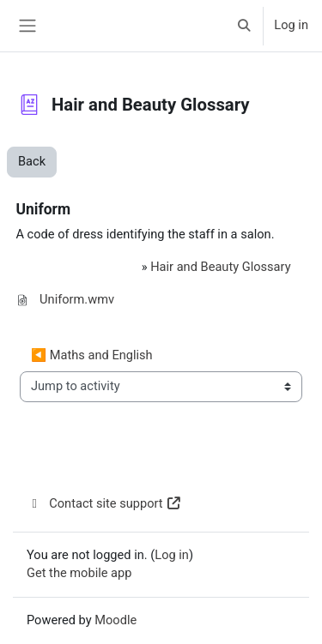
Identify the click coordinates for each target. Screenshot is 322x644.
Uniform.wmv (77, 299)
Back (32, 161)
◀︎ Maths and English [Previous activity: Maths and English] (92, 355)
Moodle (115, 620)
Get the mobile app (79, 573)
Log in (291, 25)
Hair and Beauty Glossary (220, 267)
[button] (244, 26)
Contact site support (104, 503)
